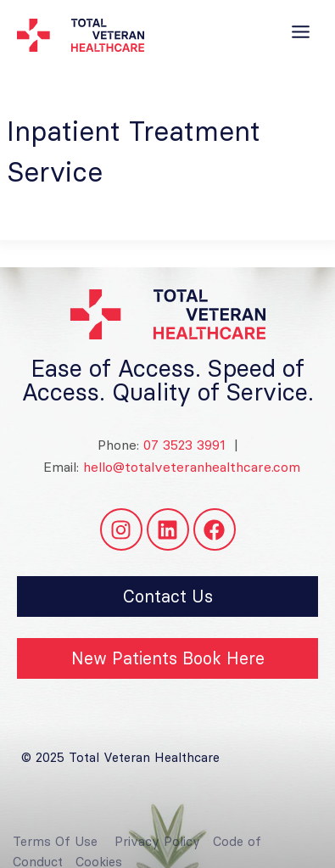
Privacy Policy (157, 851)
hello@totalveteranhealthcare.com (192, 467)
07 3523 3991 (182, 445)
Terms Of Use (55, 851)
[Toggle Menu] (301, 32)
